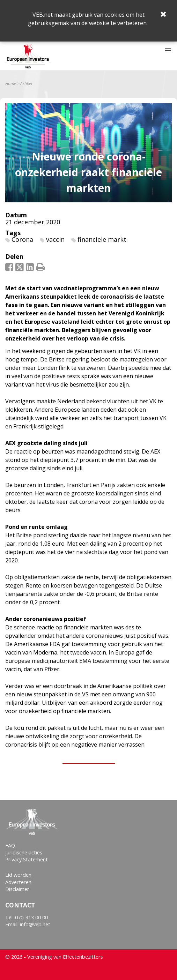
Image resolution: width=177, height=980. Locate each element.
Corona (22, 239)
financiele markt (102, 239)
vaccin (55, 239)
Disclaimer (17, 889)
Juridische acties (24, 852)
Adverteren (18, 882)
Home (11, 84)
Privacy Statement (27, 859)
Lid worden (18, 875)
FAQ (10, 846)
